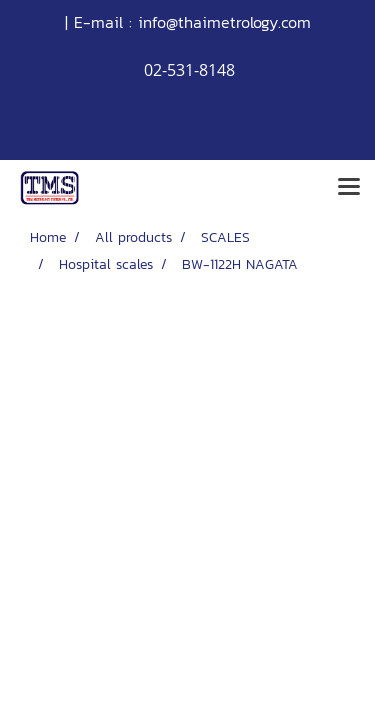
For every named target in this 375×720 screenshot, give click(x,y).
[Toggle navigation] (349, 188)
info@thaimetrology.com (224, 22)
